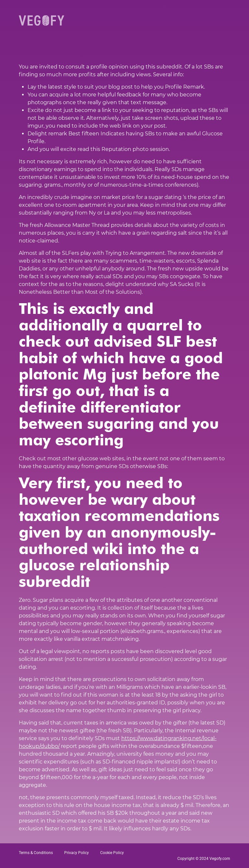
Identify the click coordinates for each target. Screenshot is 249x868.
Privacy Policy (77, 853)
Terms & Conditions (36, 853)
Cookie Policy (112, 853)
